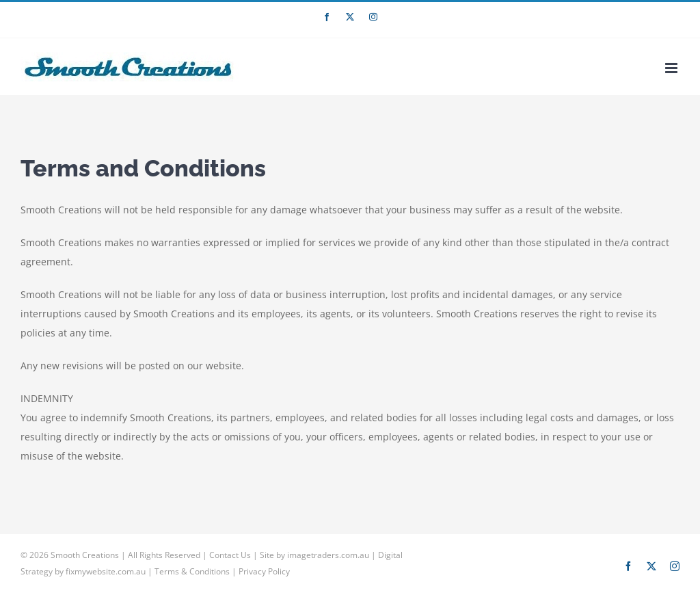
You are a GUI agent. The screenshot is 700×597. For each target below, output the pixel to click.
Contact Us (230, 555)
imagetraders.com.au (328, 555)
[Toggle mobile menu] (672, 68)
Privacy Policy (264, 571)
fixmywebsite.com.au (106, 571)
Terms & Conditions (192, 571)
